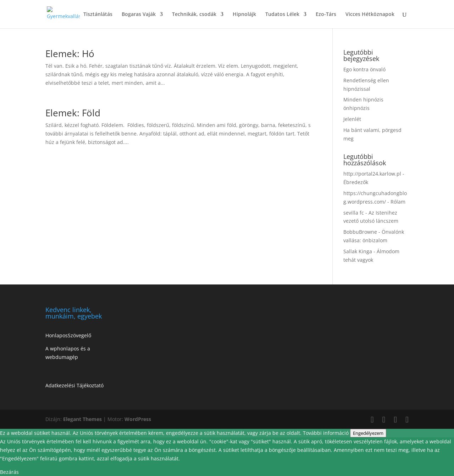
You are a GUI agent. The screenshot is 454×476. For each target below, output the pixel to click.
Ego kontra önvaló (364, 69)
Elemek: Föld (73, 113)
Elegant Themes (82, 419)
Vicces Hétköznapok (370, 15)
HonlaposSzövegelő (68, 335)
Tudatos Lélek (282, 15)
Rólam (398, 202)
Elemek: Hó (70, 54)
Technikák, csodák (194, 15)
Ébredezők (356, 182)
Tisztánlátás (98, 15)
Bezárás (9, 472)
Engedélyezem (368, 433)
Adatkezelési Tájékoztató (74, 385)
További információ (326, 433)
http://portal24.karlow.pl (372, 174)
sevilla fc (354, 213)
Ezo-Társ (326, 15)
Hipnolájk (244, 15)
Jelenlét (352, 119)
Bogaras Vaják (139, 15)
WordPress (138, 419)
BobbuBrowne (360, 232)
